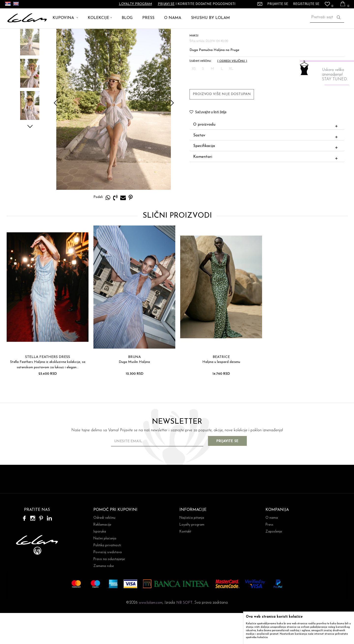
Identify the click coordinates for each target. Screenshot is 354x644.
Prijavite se (231, 472)
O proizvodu (266, 156)
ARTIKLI (27, 34)
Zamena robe (104, 597)
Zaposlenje (274, 563)
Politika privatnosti (107, 576)
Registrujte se (306, 4)
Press (269, 556)
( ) (232, 92)
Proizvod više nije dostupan (221, 125)
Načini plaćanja (105, 570)
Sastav (266, 166)
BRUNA (134, 388)
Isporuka (100, 563)
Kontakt (185, 563)
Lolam (12, 34)
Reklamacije (102, 556)
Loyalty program (135, 4)
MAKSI (59, 34)
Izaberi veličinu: (200, 91)
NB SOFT (184, 634)
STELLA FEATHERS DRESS (47, 388)
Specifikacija (266, 177)
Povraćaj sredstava (108, 583)
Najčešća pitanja (192, 549)
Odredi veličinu (104, 549)
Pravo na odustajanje (109, 590)
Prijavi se (166, 4)
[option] (29, 72)
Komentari (266, 188)
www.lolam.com (151, 634)
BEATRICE (221, 388)
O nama (272, 549)
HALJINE (43, 34)
